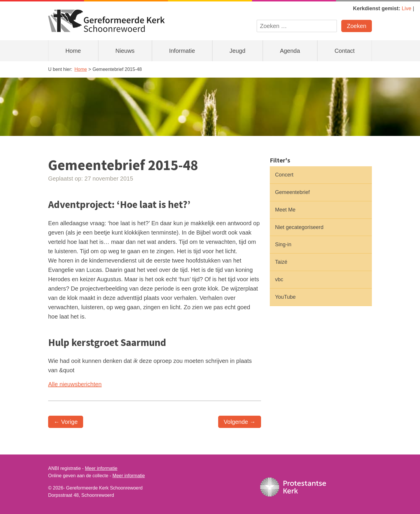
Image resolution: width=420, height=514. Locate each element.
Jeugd (238, 51)
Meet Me (285, 210)
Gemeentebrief (292, 192)
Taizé (281, 262)
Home (73, 51)
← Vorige (66, 422)
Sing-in (283, 244)
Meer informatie (101, 468)
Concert (284, 175)
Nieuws (125, 51)
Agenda (290, 51)
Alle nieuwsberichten (75, 384)
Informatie (182, 51)
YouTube (285, 297)
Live (406, 8)
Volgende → (240, 422)
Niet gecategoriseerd (299, 227)
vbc (279, 279)
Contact (345, 51)
